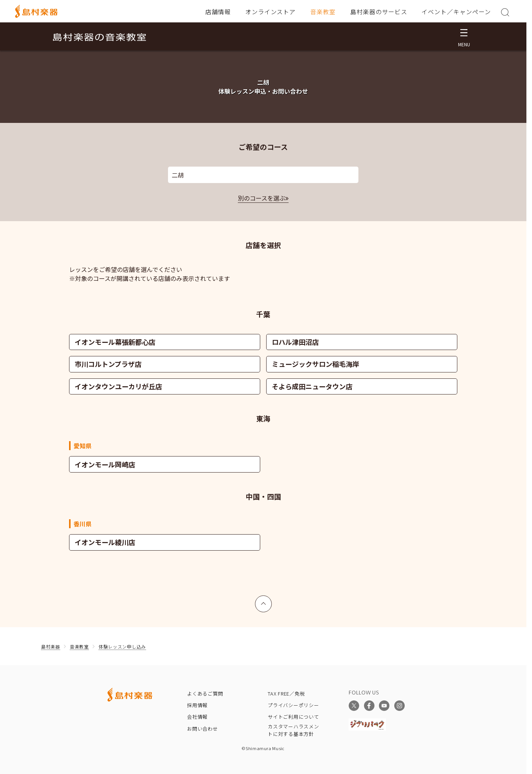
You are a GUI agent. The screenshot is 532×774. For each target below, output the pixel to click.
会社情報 (197, 717)
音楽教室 (323, 12)
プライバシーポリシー (293, 705)
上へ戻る (264, 600)
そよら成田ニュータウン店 (312, 386)
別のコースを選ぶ (262, 198)
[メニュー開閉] (464, 36)
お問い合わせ (203, 729)
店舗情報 (218, 12)
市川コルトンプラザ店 (108, 364)
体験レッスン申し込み (122, 646)
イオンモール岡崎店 (105, 464)
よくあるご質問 (205, 693)
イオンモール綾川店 (105, 542)
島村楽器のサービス (379, 12)
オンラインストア (271, 12)
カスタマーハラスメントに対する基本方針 (293, 730)
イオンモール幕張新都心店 (115, 342)
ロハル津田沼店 (295, 342)
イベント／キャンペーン (456, 12)
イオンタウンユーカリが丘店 (118, 386)
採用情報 (197, 705)
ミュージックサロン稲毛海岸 (315, 364)
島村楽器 (51, 646)
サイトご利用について (293, 717)
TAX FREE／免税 (286, 693)
